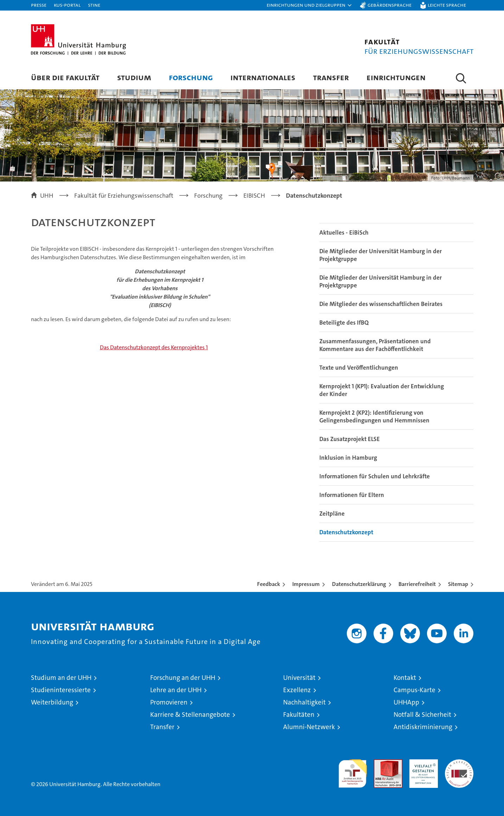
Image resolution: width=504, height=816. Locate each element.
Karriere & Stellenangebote (190, 715)
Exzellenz (297, 690)
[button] (310, 5)
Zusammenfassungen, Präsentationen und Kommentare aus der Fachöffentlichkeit (375, 345)
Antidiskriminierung (423, 727)
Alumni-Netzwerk (309, 727)
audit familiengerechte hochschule (353, 770)
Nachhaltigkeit (304, 702)
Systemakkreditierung (459, 763)
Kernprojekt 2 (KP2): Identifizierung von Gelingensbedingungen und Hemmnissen (374, 416)
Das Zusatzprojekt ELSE (350, 439)
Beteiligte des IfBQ (344, 323)
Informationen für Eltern (352, 495)
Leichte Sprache (447, 5)
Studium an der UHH (61, 678)
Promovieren (169, 702)
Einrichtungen (396, 77)
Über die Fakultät (65, 77)
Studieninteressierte (61, 690)
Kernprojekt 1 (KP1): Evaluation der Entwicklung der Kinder (382, 390)
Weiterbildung (52, 702)
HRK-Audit (422, 763)
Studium (134, 77)
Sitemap (458, 584)
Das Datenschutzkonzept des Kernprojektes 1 (154, 347)
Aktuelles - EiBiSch (344, 232)
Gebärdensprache (390, 5)
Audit (381, 763)
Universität (299, 678)
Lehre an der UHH (176, 690)
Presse (39, 5)
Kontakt (405, 678)
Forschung (191, 77)
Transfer (331, 77)
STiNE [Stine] (94, 5)
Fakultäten (299, 715)
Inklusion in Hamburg (348, 458)
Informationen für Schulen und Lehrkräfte (375, 476)
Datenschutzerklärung (359, 584)
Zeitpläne (332, 514)
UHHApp (406, 702)
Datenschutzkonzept (346, 532)
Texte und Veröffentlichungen (359, 368)
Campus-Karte (414, 690)
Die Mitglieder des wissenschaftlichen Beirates (381, 304)
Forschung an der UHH (183, 678)
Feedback (269, 584)
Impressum (306, 584)
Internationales (263, 77)
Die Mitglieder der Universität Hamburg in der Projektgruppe (381, 255)
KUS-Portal (67, 5)
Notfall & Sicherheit (422, 715)
